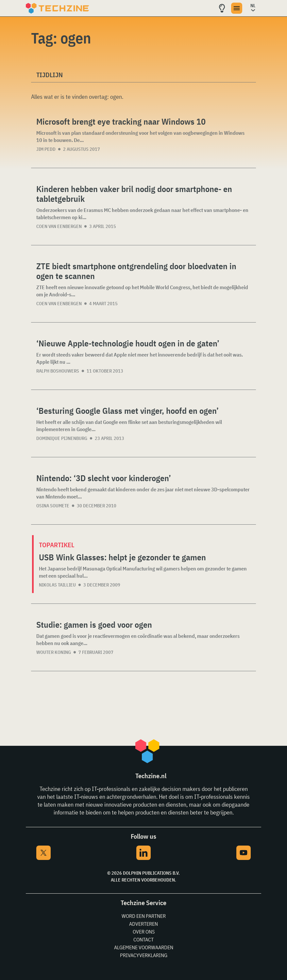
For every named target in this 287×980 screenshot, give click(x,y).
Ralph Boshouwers (58, 371)
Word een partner (144, 916)
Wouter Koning (54, 652)
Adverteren (143, 924)
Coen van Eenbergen (59, 226)
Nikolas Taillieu (57, 585)
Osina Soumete (53, 506)
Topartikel (57, 545)
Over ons (144, 932)
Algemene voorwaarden (144, 947)
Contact (143, 939)
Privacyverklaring (144, 955)
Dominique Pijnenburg (62, 438)
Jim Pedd (46, 149)
